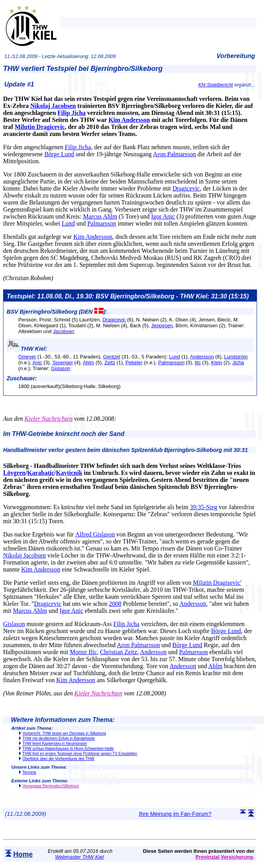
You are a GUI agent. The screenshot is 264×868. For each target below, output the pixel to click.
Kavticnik (69, 473)
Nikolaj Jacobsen (53, 106)
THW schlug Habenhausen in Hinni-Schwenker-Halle (68, 749)
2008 (115, 604)
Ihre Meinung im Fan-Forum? (175, 814)
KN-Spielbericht (216, 85)
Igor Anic (163, 216)
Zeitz (110, 363)
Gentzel (112, 357)
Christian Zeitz (119, 652)
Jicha (238, 363)
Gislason (61, 368)
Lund (68, 223)
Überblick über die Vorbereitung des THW (58, 759)
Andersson (202, 357)
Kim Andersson (129, 120)
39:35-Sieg (204, 507)
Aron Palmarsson (175, 154)
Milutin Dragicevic (40, 127)
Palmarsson (102, 223)
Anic (37, 363)
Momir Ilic (83, 652)
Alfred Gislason (95, 534)
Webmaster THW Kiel (79, 857)
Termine (30, 772)
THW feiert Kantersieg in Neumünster (55, 744)
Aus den (13, 419)
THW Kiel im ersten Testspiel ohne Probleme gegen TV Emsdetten (80, 754)
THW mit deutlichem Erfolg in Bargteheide (59, 738)
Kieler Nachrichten (48, 419)
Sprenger (63, 363)
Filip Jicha (72, 113)
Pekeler (134, 363)
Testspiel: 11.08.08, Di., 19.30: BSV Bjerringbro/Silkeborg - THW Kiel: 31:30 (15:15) (128, 296)
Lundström (236, 357)
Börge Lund (59, 154)
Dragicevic (186, 188)
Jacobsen (64, 331)
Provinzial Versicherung (224, 857)
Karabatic (41, 473)
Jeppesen (162, 325)
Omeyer (27, 357)
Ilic (198, 363)
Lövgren (14, 473)
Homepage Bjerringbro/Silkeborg (51, 786)
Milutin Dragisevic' (217, 583)
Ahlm (89, 363)
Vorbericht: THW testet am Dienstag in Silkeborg (64, 733)
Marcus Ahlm (100, 216)
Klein (216, 363)
